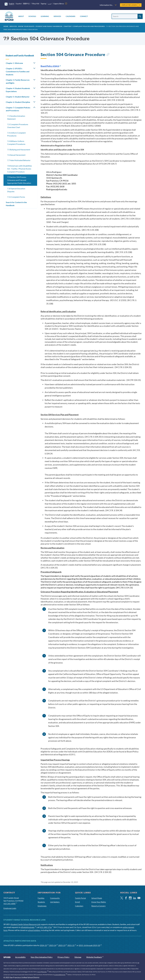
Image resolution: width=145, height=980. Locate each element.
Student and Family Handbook (49, 26)
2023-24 (53, 945)
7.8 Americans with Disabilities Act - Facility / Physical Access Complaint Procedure (20, 169)
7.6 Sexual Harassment (16, 155)
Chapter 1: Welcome (14, 63)
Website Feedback (95, 957)
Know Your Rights (26, 26)
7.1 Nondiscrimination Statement (16, 117)
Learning (45, 16)
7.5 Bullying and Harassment (19, 150)
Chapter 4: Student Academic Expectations (18, 90)
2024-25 (44, 945)
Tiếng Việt (35, 4)
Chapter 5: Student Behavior (18, 97)
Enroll (77, 902)
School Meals (97, 898)
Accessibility (20, 957)
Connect (84, 16)
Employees (42, 906)
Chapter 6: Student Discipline (18, 102)
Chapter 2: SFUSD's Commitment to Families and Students (18, 71)
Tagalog (43, 4)
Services (57, 16)
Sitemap (78, 957)
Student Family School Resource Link (26, 924)
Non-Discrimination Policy (42, 957)
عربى (50, 4)
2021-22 (72, 945)
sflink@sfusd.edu (28, 927)
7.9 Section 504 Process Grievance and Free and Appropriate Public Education (19, 180)
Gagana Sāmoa (59, 4)
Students (41, 902)
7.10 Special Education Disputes (16, 190)
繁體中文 (27, 4)
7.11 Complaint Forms (16, 197)
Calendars (71, 16)
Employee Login (131, 5)
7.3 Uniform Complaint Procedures (16, 134)
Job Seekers (55, 902)
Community (55, 898)
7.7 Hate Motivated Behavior (19, 160)
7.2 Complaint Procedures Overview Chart (18, 126)
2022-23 (63, 945)
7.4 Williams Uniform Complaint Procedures (16, 143)
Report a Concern (98, 906)
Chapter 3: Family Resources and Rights (18, 81)
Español (19, 4)
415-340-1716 (47, 927)
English (11, 4)
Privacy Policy (64, 957)
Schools (32, 16)
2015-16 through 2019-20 (90, 945)
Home (6, 26)
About (21, 16)
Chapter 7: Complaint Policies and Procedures (84, 26)
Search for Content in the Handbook (16, 204)
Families (41, 898)
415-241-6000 (10, 903)
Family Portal (80, 898)
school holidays (34, 930)
